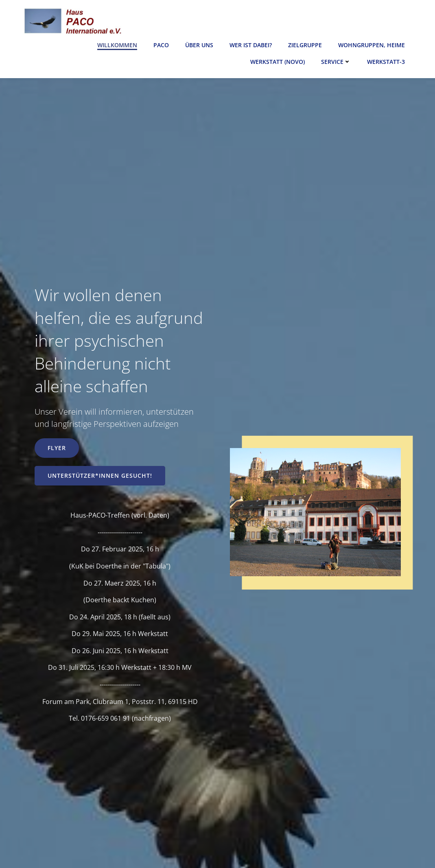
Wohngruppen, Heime (372, 45)
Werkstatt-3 (386, 62)
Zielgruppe (305, 45)
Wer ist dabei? (251, 45)
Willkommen (117, 45)
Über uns (199, 45)
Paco (161, 45)
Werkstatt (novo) (278, 62)
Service (336, 62)
